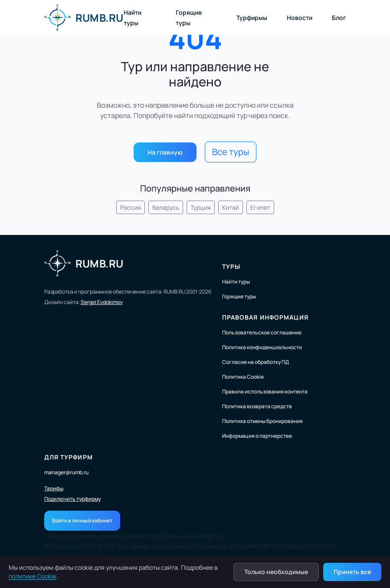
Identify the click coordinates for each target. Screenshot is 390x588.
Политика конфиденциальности (262, 347)
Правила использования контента (265, 391)
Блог (339, 18)
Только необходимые (276, 572)
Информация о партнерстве (257, 436)
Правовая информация (265, 317)
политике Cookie (32, 576)
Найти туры (236, 282)
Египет (260, 207)
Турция (201, 207)
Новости (300, 18)
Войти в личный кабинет (82, 520)
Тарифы (54, 489)
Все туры (231, 152)
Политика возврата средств (257, 406)
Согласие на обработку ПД (256, 362)
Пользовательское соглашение (262, 332)
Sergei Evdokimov (102, 302)
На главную (165, 152)
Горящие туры (239, 296)
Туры (231, 266)
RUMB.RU (84, 17)
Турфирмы (252, 18)
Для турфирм (69, 457)
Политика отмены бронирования (262, 421)
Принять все (352, 572)
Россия (131, 207)
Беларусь (166, 207)
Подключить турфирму (72, 499)
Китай (231, 207)
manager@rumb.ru (66, 472)
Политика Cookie (243, 377)
